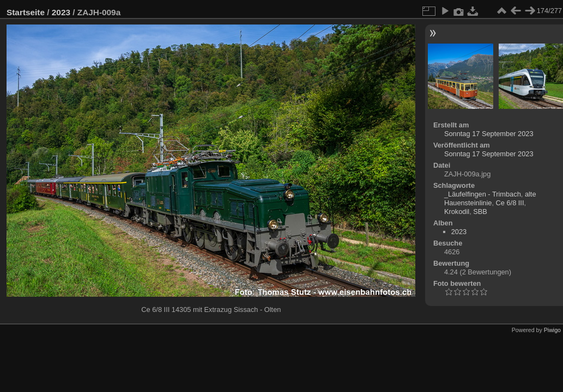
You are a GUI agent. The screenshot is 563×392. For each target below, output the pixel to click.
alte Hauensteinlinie (490, 198)
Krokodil (457, 212)
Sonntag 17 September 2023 (489, 134)
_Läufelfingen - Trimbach (483, 194)
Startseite (26, 12)
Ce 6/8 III (510, 203)
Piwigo (552, 330)
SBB (480, 212)
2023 (61, 12)
